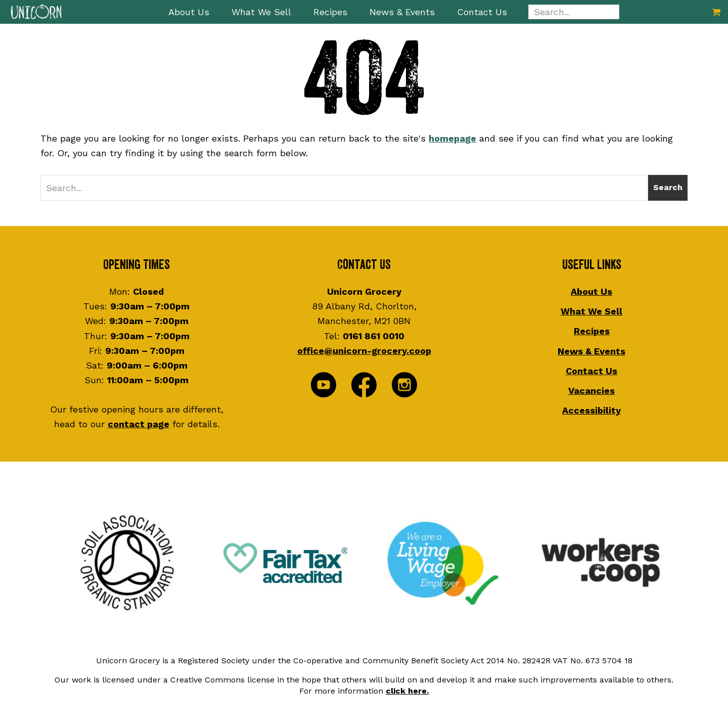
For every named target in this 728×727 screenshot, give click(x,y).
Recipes (592, 331)
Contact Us (591, 371)
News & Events (591, 351)
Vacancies (591, 391)
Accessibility (591, 410)
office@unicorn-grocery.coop (364, 351)
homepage (452, 138)
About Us (591, 291)
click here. (407, 691)
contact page (139, 424)
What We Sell (591, 311)
